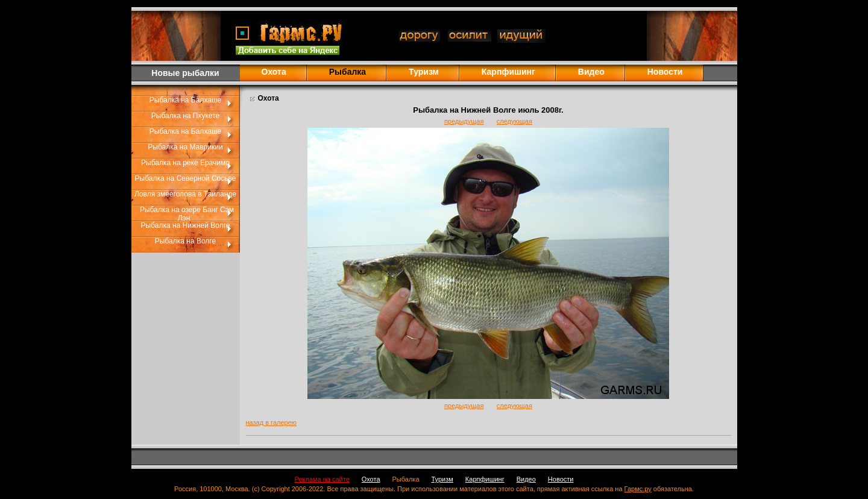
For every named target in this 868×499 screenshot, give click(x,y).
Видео (591, 72)
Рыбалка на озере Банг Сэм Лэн (187, 214)
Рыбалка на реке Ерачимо (185, 163)
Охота (274, 72)
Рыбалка (406, 479)
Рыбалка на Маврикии (185, 147)
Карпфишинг (508, 72)
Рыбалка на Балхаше (185, 100)
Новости (665, 72)
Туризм (424, 72)
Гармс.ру (638, 489)
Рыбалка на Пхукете (185, 116)
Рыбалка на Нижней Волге (186, 225)
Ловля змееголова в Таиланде (185, 194)
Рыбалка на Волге (185, 241)
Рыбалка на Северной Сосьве (186, 178)
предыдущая (464, 121)
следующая (514, 121)
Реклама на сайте (322, 479)
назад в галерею (272, 422)
